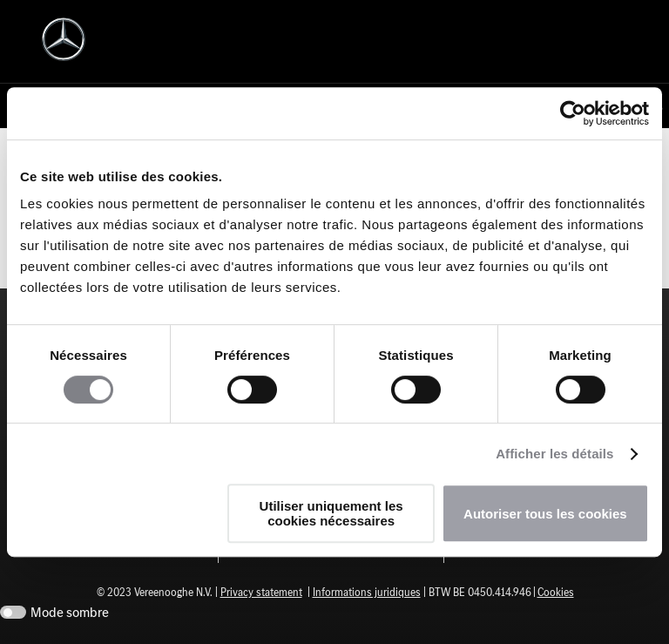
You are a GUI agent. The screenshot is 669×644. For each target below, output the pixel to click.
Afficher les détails (554, 454)
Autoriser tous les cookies (545, 514)
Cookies (556, 592)
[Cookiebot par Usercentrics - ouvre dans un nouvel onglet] (573, 113)
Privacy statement (261, 592)
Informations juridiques (367, 592)
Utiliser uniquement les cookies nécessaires (331, 513)
